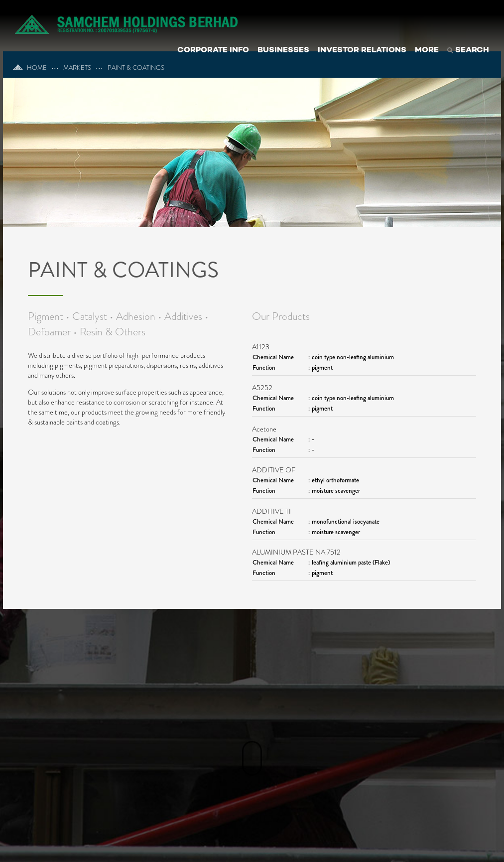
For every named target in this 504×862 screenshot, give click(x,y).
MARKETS (77, 68)
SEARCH (468, 51)
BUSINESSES (283, 51)
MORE (427, 51)
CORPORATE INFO (213, 51)
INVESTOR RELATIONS (362, 51)
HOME (30, 68)
